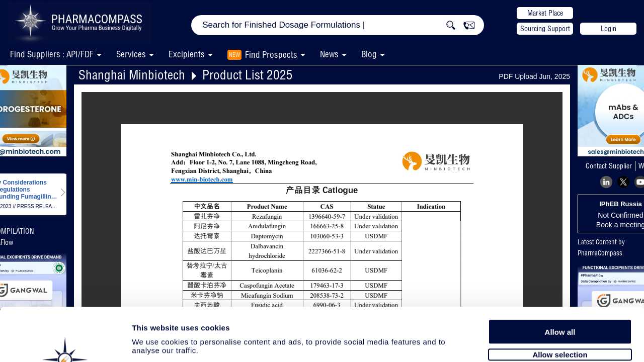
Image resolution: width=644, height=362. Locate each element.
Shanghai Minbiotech (132, 75)
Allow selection (560, 300)
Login (609, 29)
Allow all (560, 278)
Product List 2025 (248, 75)
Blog (369, 54)
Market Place (545, 13)
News (329, 54)
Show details (528, 343)
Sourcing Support (545, 29)
